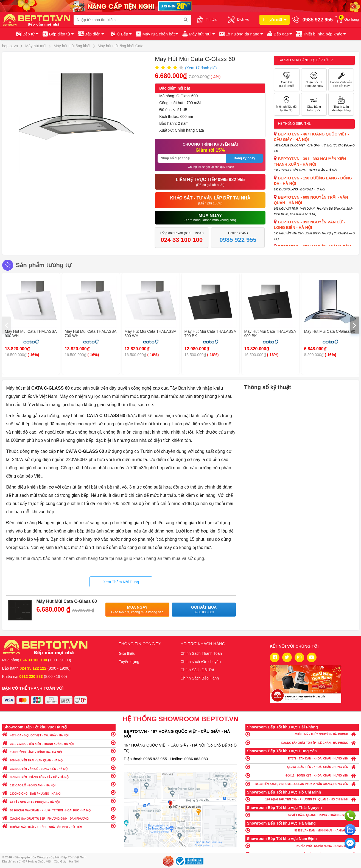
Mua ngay (137, 610)
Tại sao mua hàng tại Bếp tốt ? (305, 60)
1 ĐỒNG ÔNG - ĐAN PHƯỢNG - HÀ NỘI (59, 792)
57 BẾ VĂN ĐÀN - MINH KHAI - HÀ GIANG (302, 830)
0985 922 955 (156, 759)
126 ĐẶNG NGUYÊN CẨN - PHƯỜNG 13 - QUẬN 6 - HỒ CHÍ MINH (302, 799)
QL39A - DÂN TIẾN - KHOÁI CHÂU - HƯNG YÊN (302, 767)
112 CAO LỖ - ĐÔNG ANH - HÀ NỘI (59, 784)
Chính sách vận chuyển (201, 662)
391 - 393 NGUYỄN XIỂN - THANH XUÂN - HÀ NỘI (59, 743)
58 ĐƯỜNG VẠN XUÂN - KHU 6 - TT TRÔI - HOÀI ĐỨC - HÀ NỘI (59, 809)
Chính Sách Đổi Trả (198, 670)
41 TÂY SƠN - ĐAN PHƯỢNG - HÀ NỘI (59, 801)
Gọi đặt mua (204, 610)
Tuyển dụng (129, 662)
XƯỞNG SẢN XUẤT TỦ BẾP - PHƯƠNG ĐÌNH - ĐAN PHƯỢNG (59, 817)
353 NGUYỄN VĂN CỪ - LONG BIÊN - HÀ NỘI (59, 768)
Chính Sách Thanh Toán (201, 653)
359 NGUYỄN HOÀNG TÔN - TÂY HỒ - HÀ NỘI (59, 776)
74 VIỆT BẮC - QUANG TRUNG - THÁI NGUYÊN (302, 815)
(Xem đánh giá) (201, 68)
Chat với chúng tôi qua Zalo (350, 830)
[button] (321, 34)
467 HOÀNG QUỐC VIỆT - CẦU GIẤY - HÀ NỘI (59, 734)
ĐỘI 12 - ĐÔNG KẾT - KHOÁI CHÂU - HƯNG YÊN (302, 775)
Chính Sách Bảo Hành (200, 678)
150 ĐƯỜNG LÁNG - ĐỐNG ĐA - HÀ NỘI (59, 751)
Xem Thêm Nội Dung (121, 582)
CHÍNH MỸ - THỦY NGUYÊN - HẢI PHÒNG (302, 734)
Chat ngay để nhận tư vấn (350, 843)
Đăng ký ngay (244, 158)
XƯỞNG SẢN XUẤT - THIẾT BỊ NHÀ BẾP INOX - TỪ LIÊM (59, 826)
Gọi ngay (350, 816)
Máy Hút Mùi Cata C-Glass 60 (67, 601)
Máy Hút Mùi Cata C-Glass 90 (330, 331)
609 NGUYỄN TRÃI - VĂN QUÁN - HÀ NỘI (59, 759)
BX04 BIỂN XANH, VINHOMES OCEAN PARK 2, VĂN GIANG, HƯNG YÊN (302, 784)
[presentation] (7, 325)
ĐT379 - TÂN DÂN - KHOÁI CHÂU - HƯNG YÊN (302, 758)
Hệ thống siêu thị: (294, 124)
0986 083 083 (196, 759)
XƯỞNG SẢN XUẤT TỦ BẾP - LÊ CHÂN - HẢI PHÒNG (302, 743)
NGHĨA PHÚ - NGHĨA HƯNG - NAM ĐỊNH (302, 846)
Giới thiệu (127, 653)
